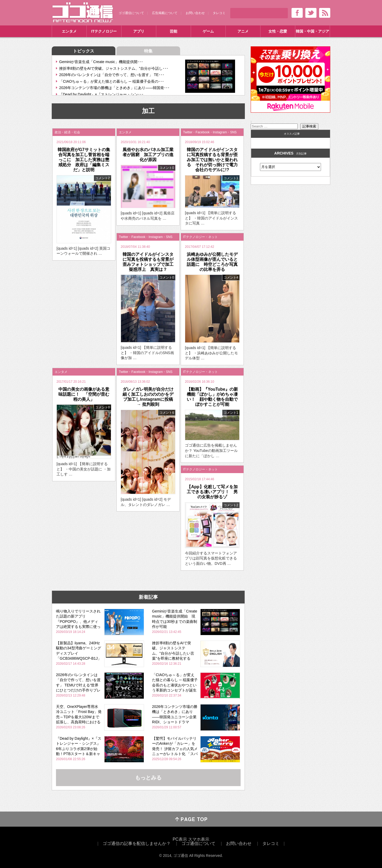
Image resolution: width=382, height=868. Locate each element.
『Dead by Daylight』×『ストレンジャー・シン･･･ (101, 94)
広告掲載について (165, 13)
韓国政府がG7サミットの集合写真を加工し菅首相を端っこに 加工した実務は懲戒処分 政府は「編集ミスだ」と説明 (84, 160)
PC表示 (180, 839)
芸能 (173, 31)
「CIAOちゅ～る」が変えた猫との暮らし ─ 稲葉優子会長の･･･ (112, 81)
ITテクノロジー (104, 31)
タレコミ (219, 13)
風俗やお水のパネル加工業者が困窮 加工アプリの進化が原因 (148, 155)
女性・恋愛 (278, 31)
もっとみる (148, 778)
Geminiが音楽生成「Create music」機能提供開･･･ (101, 62)
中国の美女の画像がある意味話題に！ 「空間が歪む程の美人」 (84, 394)
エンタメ (69, 31)
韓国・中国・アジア (312, 31)
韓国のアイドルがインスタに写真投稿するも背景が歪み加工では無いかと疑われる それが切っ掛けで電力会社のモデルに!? (212, 160)
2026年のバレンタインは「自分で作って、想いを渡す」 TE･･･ (112, 75)
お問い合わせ (195, 13)
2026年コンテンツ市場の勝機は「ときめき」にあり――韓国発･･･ (114, 88)
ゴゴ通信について (131, 13)
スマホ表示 (199, 839)
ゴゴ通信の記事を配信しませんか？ (137, 843)
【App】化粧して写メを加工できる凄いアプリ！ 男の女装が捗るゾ (212, 492)
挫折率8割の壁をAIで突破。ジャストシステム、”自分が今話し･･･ (114, 68)
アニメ (243, 31)
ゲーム (208, 31)
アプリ (139, 31)
